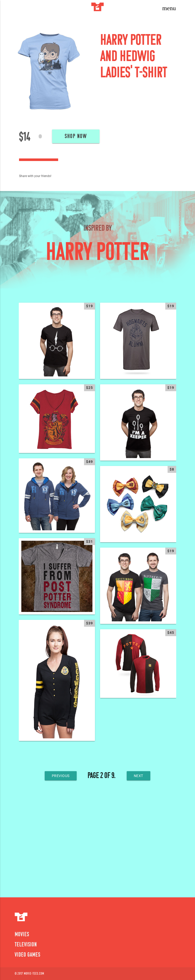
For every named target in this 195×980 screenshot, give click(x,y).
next (139, 776)
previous (61, 776)
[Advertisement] (97, 841)
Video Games (28, 955)
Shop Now (76, 137)
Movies (22, 935)
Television (26, 945)
